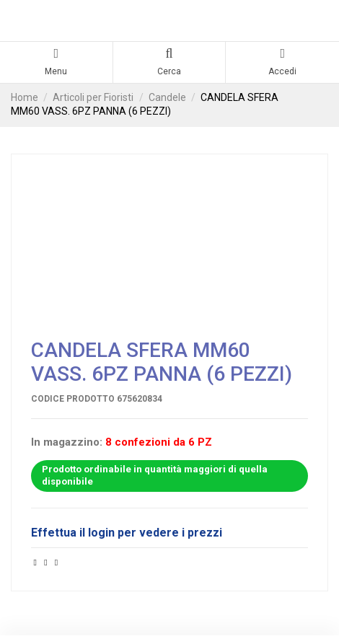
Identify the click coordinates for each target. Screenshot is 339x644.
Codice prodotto (73, 399)
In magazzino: (67, 442)
